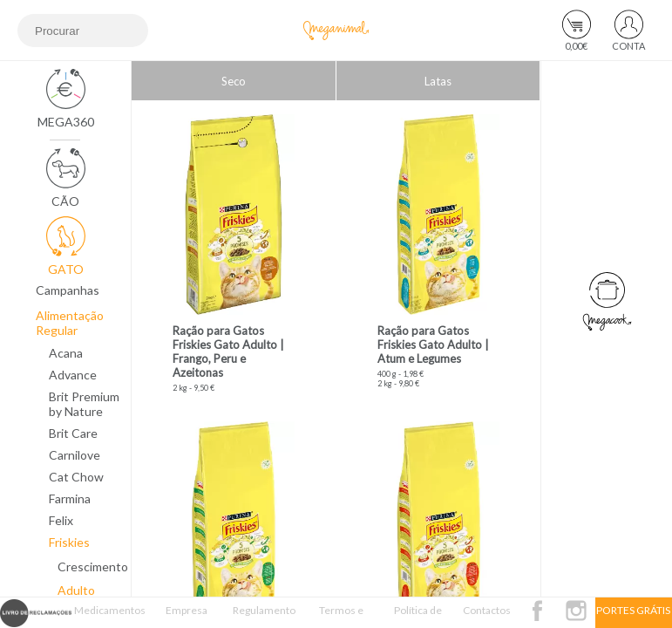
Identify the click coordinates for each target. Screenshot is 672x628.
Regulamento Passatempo (264, 616)
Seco (234, 81)
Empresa (187, 610)
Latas (438, 81)
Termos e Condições (341, 616)
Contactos (487, 610)
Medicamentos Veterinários (110, 616)
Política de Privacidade (418, 616)
